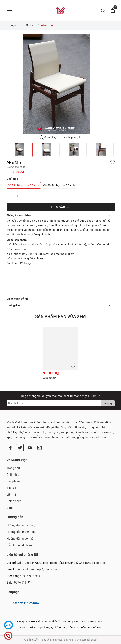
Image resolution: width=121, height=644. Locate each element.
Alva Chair (49, 378)
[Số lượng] (18, 196)
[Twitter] (20, 448)
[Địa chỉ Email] (54, 403)
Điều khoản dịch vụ (19, 545)
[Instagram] (39, 448)
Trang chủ (13, 468)
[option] (61, 84)
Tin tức (11, 488)
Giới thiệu (13, 475)
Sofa (10, 508)
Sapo (94, 640)
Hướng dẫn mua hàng (21, 525)
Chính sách (14, 501)
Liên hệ (11, 494)
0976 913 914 (31, 576)
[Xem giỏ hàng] (113, 10)
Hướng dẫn (59, 305)
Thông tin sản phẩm (59, 215)
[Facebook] (10, 448)
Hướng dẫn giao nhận (21, 539)
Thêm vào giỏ (60, 207)
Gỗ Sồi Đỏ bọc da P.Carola (59, 185)
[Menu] (9, 10)
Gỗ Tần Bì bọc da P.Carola (24, 185)
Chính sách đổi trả (59, 299)
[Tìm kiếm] (103, 10)
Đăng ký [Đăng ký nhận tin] (108, 403)
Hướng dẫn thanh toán (22, 532)
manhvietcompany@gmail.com (36, 569)
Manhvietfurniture (26, 603)
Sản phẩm (13, 481)
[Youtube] (30, 448)
